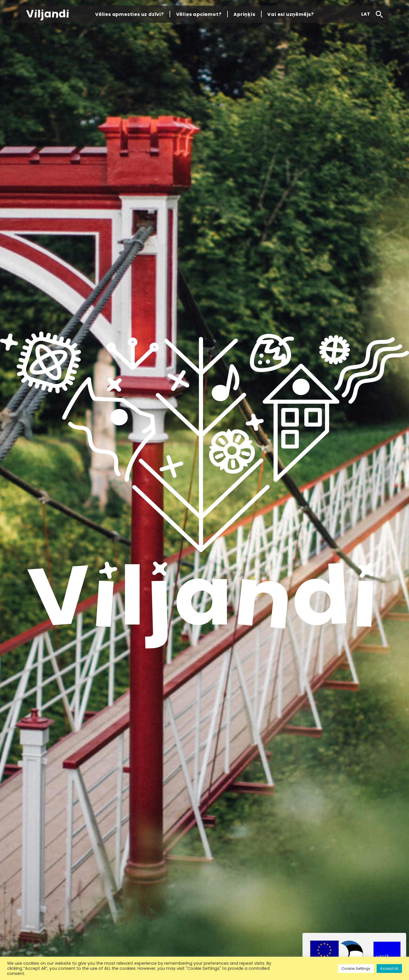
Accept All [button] (389, 969)
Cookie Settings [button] (356, 969)
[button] (366, 14)
